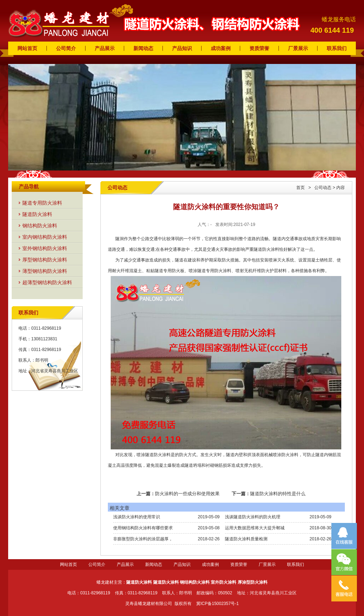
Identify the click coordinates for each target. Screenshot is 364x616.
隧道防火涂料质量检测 (246, 539)
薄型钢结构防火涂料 (45, 271)
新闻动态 (143, 48)
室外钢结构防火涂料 (45, 248)
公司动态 (323, 188)
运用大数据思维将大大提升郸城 (255, 528)
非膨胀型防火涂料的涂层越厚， (143, 539)
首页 (300, 188)
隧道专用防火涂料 (42, 203)
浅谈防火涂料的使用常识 (137, 517)
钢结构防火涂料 (40, 226)
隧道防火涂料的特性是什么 (278, 494)
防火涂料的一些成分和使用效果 (187, 494)
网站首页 (27, 48)
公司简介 (66, 48)
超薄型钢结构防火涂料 (47, 282)
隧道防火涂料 (37, 214)
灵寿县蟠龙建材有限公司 (149, 604)
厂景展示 (298, 48)
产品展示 (105, 48)
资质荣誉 (259, 48)
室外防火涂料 (224, 582)
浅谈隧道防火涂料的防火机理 (253, 517)
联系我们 (337, 48)
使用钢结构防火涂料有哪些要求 (143, 528)
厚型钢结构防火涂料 (45, 260)
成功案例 (221, 48)
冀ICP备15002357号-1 (217, 604)
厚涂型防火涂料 (253, 582)
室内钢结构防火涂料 (45, 237)
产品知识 (182, 48)
